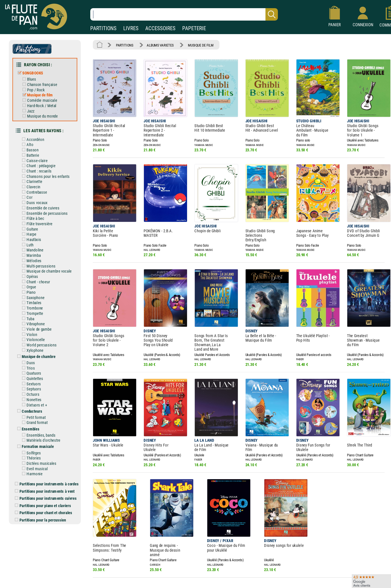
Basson (32, 145)
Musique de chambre (38, 343)
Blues (31, 78)
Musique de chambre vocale (48, 261)
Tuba (30, 307)
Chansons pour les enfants (47, 170)
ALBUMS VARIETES (158, 45)
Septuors (34, 374)
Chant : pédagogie (40, 160)
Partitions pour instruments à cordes (49, 465)
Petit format (36, 401)
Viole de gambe (39, 317)
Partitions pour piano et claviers (46, 486)
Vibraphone (36, 312)
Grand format (37, 406)
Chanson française (41, 82)
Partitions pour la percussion (43, 499)
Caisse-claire (37, 155)
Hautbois (34, 231)
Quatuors (34, 359)
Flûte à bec (35, 211)
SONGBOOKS (32, 71)
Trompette (35, 302)
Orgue (31, 276)
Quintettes (35, 364)
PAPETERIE (194, 28)
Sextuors (34, 369)
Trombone (35, 297)
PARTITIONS (103, 28)
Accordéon (35, 135)
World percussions (41, 332)
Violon (32, 322)
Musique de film (39, 92)
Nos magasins (43, 580)
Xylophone (35, 337)
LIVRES (131, 28)
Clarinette (34, 175)
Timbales (34, 291)
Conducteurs (32, 395)
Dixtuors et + (37, 389)
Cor (29, 191)
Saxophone (35, 286)
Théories (34, 440)
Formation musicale (37, 429)
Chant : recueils (39, 165)
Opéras (32, 266)
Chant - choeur (38, 271)
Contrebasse (37, 185)
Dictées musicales (41, 445)
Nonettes (34, 384)
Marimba (34, 246)
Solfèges (34, 435)
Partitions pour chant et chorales (46, 493)
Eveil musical (37, 450)
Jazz (30, 108)
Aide (174, 580)
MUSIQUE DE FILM (197, 45)
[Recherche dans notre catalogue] (184, 14)
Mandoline (35, 241)
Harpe (31, 226)
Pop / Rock (36, 87)
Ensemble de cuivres (42, 201)
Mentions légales (120, 580)
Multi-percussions (40, 256)
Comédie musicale (41, 98)
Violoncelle (36, 327)
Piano (31, 281)
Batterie (33, 150)
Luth (30, 236)
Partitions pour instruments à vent (47, 472)
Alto (30, 140)
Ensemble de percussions (46, 206)
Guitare (32, 221)
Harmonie (34, 456)
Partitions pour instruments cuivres (48, 479)
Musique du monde (42, 113)
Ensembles (30, 412)
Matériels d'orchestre (43, 423)
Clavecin (33, 180)
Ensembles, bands (40, 418)
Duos (31, 349)
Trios (31, 354)
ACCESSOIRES (160, 28)
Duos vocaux (37, 196)
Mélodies (34, 251)
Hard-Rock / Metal (41, 103)
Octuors (33, 379)
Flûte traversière (39, 216)
